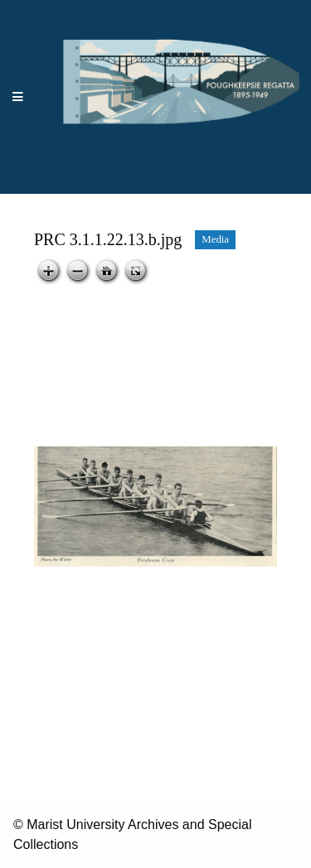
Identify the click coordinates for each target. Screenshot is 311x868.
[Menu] (18, 97)
